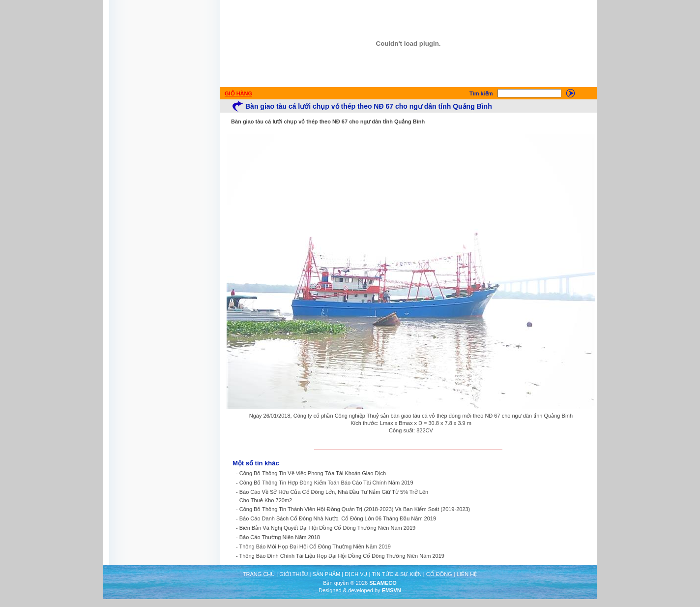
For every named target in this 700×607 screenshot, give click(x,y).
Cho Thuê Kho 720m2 (266, 500)
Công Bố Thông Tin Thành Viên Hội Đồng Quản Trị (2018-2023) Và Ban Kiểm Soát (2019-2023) (355, 509)
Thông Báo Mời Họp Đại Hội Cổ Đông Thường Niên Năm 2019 (315, 546)
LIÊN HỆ (467, 574)
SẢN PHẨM (326, 574)
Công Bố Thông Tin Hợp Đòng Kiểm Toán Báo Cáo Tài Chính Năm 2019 (326, 483)
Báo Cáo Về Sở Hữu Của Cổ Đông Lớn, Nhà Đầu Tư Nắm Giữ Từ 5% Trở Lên (334, 492)
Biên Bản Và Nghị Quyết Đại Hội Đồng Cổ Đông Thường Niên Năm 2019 (327, 528)
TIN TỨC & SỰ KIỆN (396, 574)
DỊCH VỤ (356, 574)
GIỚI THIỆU (293, 574)
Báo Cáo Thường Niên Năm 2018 (280, 537)
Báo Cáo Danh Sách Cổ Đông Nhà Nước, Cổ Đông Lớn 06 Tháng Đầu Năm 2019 (338, 518)
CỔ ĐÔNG (439, 574)
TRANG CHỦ (259, 574)
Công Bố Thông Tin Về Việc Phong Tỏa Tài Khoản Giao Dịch (313, 473)
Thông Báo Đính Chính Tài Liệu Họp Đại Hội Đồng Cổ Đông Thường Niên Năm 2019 (342, 556)
